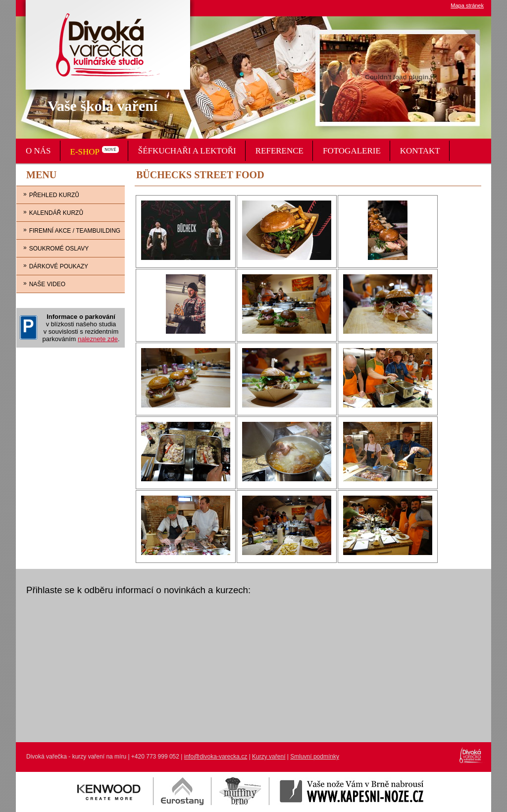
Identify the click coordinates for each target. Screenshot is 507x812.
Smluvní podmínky (315, 757)
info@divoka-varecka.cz (216, 757)
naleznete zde (98, 339)
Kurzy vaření (269, 757)
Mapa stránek (467, 5)
